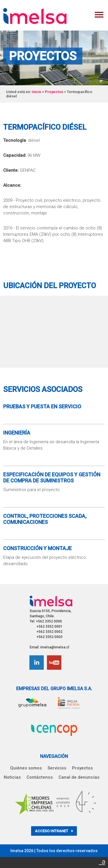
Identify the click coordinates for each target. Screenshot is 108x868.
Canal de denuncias (79, 777)
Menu (99, 15)
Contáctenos (40, 777)
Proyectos (54, 92)
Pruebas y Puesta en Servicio (42, 406)
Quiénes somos (26, 768)
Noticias (12, 777)
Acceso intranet (54, 831)
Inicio (36, 92)
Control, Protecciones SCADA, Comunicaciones (45, 519)
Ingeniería (17, 433)
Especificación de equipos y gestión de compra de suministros (52, 478)
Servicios (57, 768)
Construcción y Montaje (37, 548)
